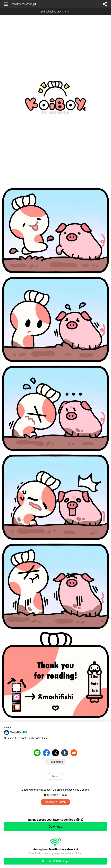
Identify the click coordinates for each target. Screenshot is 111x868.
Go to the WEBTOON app (55, 861)
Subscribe (57, 762)
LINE (37, 753)
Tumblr (65, 753)
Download (55, 827)
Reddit (74, 753)
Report (55, 776)
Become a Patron (55, 802)
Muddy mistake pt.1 (25, 4)
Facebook (46, 753)
